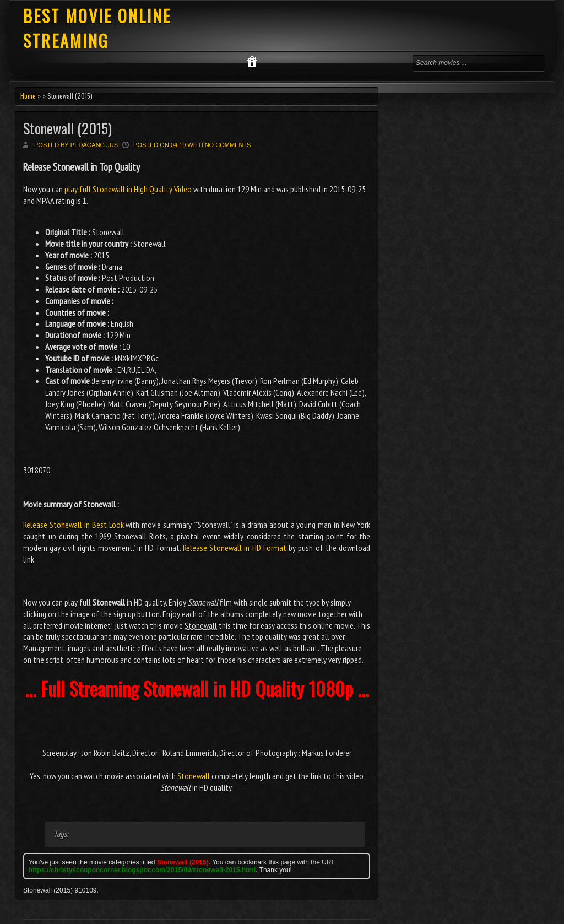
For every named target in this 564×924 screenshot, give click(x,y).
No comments (228, 145)
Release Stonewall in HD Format (235, 548)
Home (28, 96)
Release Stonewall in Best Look (74, 525)
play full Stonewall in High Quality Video (128, 189)
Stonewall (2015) (67, 128)
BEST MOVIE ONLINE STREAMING (97, 28)
